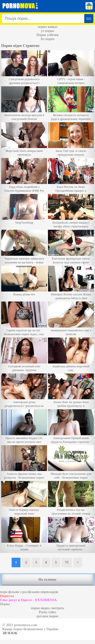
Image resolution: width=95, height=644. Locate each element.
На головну (47, 579)
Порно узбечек (47, 35)
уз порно (47, 31)
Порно (5, 604)
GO (89, 19)
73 (67, 562)
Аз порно (47, 39)
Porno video (48, 612)
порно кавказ (48, 27)
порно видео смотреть (48, 608)
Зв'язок (10, 633)
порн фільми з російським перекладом (29, 592)
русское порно (47, 616)
